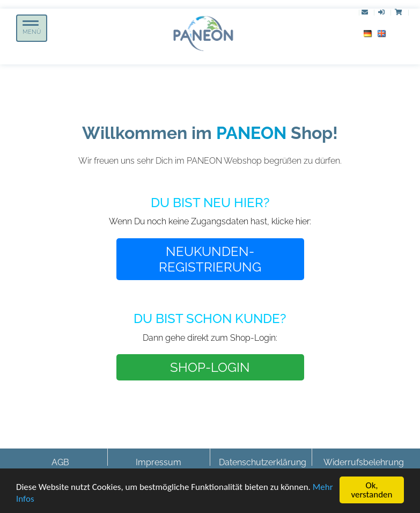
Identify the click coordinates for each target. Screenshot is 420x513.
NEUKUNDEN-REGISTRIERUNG (210, 259)
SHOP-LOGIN (210, 367)
